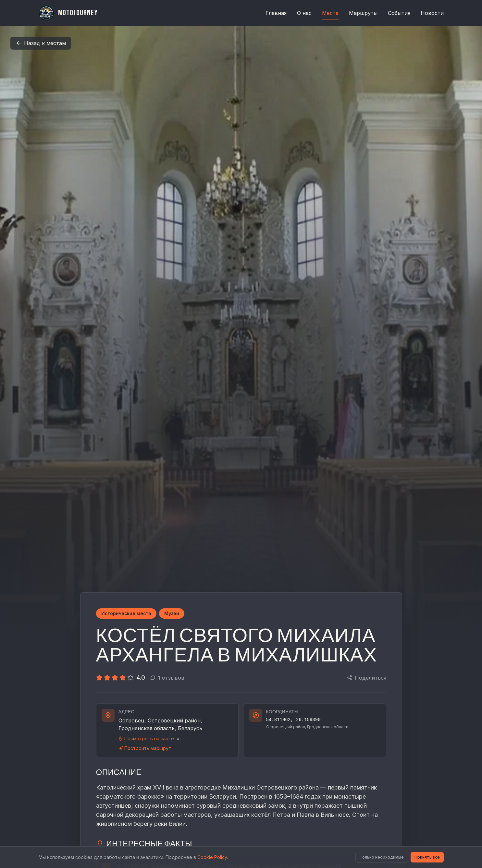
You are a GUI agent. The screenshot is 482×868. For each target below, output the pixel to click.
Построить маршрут (145, 748)
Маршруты (363, 13)
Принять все (427, 857)
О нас (304, 13)
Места (330, 15)
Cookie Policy (212, 857)
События (399, 13)
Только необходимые (382, 857)
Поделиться (367, 678)
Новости (432, 13)
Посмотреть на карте (146, 738)
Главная (276, 13)
